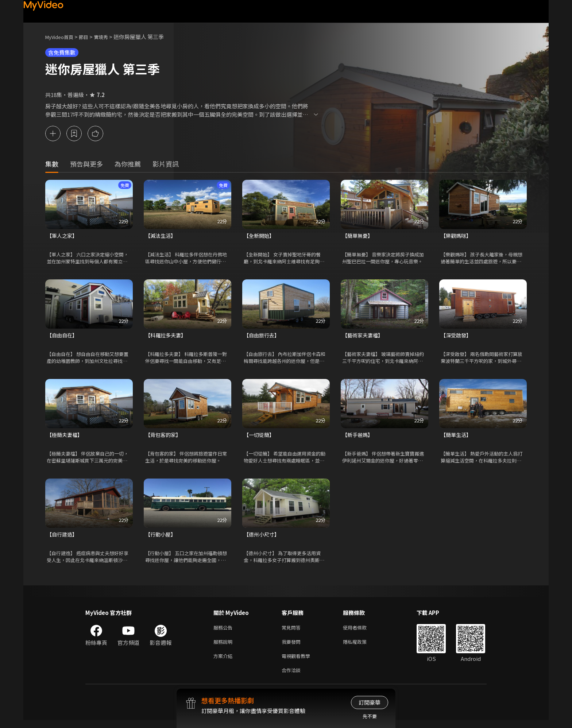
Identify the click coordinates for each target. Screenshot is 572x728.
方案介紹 (224, 662)
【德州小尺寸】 (263, 537)
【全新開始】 (260, 237)
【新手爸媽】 (359, 437)
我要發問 (293, 647)
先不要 (370, 716)
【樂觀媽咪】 (457, 237)
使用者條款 (361, 632)
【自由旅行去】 (263, 337)
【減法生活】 (162, 237)
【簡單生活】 (457, 437)
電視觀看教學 (298, 662)
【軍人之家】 (63, 237)
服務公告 (224, 632)
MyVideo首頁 (62, 37)
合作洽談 (293, 677)
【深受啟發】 (457, 337)
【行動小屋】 (162, 537)
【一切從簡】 (260, 437)
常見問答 (293, 632)
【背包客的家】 (164, 437)
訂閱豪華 (370, 702)
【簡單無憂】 (359, 237)
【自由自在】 (63, 337)
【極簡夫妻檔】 (66, 437)
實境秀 (109, 37)
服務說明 (224, 647)
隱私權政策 (361, 647)
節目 (89, 37)
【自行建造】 (63, 537)
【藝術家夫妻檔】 (364, 337)
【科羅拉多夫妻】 (167, 337)
